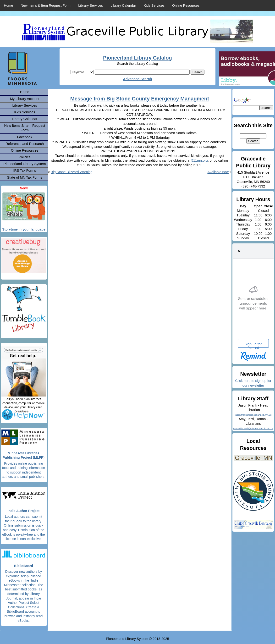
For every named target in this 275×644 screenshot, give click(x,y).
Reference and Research (25, 144)
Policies (25, 157)
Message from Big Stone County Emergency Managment (140, 99)
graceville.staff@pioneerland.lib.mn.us (253, 428)
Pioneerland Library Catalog (137, 58)
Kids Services (154, 6)
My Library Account (25, 99)
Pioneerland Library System (25, 164)
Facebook (25, 137)
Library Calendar (123, 6)
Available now (218, 172)
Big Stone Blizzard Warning (72, 172)
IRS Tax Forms (25, 171)
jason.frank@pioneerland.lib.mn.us (253, 415)
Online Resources (186, 6)
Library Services (91, 6)
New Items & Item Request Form (46, 6)
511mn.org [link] (200, 160)
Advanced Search (138, 79)
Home (8, 6)
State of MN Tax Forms (25, 177)
